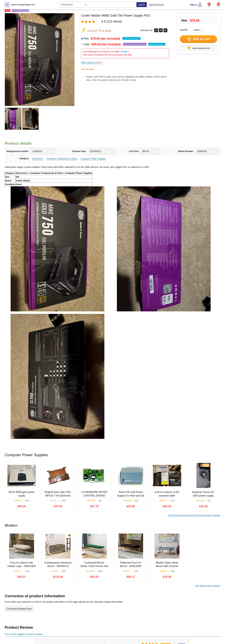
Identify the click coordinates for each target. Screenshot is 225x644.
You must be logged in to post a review (23, 634)
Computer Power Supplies (93, 159)
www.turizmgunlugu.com (23, 5)
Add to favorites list (199, 48)
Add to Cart (198, 39)
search (142, 5)
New (112, 39)
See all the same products (208, 586)
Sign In (194, 5)
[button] (218, 4)
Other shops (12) (92, 62)
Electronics (38, 159)
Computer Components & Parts (62, 159)
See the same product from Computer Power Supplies (194, 515)
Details (124, 52)
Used (125, 44)
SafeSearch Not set (156, 5)
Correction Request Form (19, 608)
